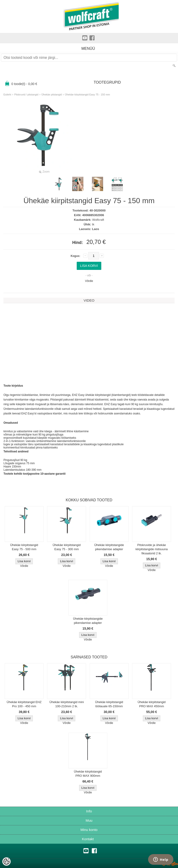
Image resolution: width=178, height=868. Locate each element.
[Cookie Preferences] (6, 862)
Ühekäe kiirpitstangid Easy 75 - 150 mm (87, 95)
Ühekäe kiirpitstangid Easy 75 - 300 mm (67, 547)
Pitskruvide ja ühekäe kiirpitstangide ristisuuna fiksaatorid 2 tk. (152, 549)
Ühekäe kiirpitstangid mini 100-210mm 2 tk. (67, 704)
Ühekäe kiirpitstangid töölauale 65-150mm (109, 704)
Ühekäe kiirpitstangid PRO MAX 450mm (152, 704)
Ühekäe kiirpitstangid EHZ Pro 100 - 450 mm (24, 704)
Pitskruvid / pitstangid (26, 95)
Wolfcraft (98, 220)
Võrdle (89, 281)
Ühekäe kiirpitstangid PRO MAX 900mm (88, 774)
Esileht (7, 95)
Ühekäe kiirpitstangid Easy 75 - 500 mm (24, 547)
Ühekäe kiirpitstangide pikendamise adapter (109, 547)
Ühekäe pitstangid (52, 95)
